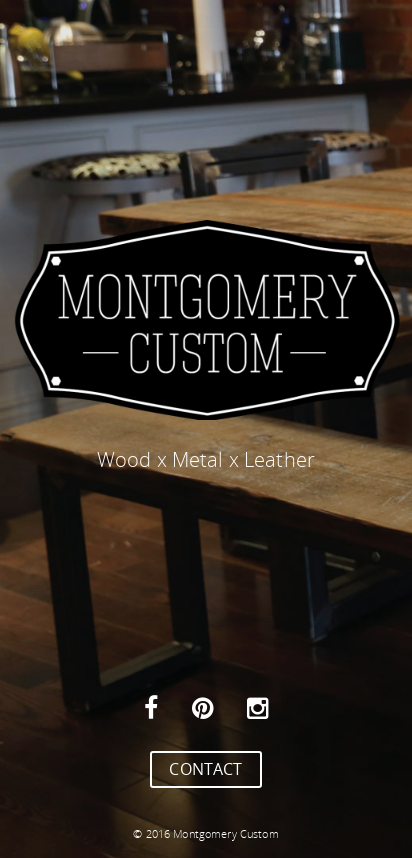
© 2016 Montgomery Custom (205, 833)
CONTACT (205, 769)
